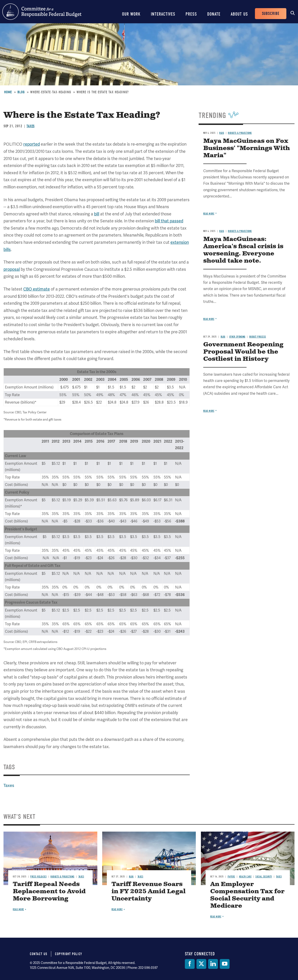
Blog (21, 92)
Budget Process (258, 337)
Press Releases (38, 877)
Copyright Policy (69, 954)
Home (8, 92)
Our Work (131, 14)
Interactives (163, 14)
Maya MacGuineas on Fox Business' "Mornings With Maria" (247, 148)
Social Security (264, 877)
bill (97, 214)
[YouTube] (225, 964)
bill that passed (169, 221)
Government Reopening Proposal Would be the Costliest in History (243, 352)
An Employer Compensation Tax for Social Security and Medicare (247, 895)
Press (191, 14)
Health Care (245, 877)
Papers (231, 877)
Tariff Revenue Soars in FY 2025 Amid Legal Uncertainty (149, 891)
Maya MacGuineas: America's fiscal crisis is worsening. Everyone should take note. (243, 250)
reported (32, 144)
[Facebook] (190, 964)
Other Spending (237, 337)
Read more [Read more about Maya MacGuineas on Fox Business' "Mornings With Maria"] (209, 214)
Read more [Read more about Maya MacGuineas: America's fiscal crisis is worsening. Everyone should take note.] (209, 319)
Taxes (31, 126)
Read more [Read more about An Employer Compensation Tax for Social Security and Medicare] (216, 917)
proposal (12, 269)
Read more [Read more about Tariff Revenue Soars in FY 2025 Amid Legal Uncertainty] (117, 909)
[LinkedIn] (213, 964)
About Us (239, 14)
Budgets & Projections (240, 133)
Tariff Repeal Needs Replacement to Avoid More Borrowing (49, 891)
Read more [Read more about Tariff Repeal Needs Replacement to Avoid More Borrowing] (18, 909)
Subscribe (271, 14)
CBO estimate (37, 289)
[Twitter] (201, 964)
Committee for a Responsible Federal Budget (42, 12)
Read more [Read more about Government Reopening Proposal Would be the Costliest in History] (209, 411)
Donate (214, 14)
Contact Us (39, 954)
